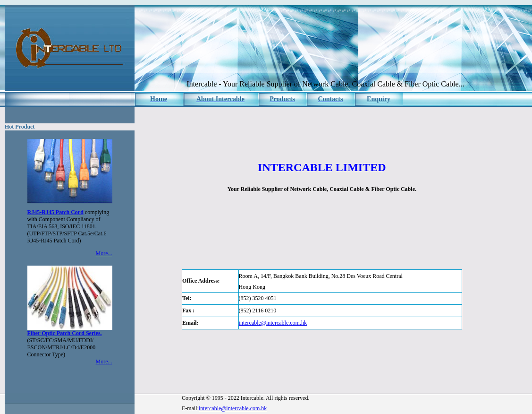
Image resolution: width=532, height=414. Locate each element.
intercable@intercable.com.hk (273, 323)
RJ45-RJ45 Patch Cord (55, 212)
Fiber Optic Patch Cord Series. (65, 333)
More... (104, 253)
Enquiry (379, 99)
